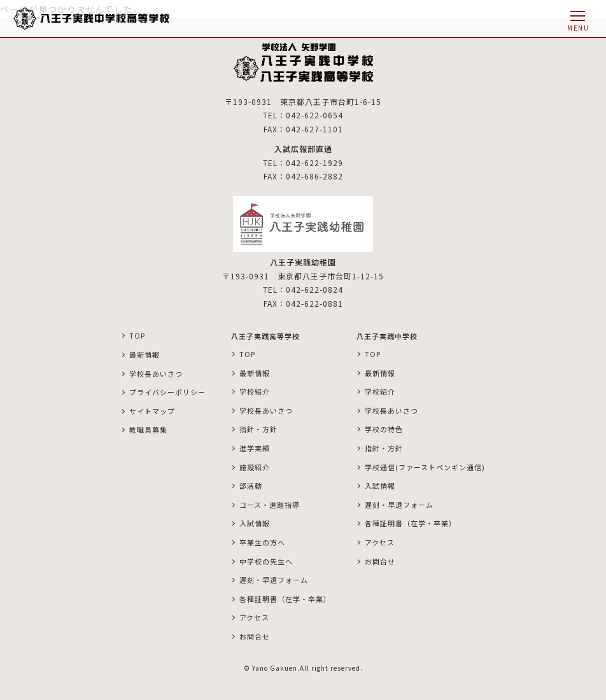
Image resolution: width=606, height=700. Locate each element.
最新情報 (144, 354)
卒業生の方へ (262, 542)
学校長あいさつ (156, 374)
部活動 (251, 486)
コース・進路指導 (270, 505)
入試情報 (255, 523)
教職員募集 (148, 430)
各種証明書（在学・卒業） (285, 599)
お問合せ (255, 636)
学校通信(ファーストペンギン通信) (425, 467)
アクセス (254, 617)
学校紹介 (255, 391)
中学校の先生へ (266, 561)
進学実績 (255, 448)
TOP (137, 335)
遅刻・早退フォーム (274, 580)
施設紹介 (255, 467)
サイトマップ (152, 411)
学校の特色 (384, 429)
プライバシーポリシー (167, 392)
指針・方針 (258, 429)
